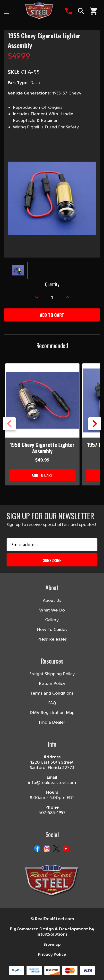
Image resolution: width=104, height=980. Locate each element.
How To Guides (52, 629)
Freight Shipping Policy (52, 674)
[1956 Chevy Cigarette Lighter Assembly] (43, 400)
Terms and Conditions (52, 693)
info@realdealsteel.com (52, 783)
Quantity (52, 284)
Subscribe (52, 560)
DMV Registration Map (52, 713)
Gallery (52, 620)
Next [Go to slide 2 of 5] (95, 424)
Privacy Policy (52, 954)
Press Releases (52, 639)
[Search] (81, 11)
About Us (52, 600)
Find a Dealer (52, 722)
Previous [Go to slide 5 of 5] (9, 424)
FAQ (52, 703)
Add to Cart (42, 475)
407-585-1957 (52, 813)
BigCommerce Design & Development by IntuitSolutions (52, 932)
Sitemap (52, 944)
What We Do (52, 610)
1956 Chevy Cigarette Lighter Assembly (43, 448)
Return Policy (52, 683)
